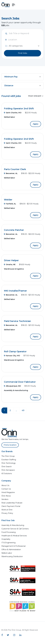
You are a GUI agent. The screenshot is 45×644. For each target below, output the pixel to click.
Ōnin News (6, 496)
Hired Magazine (8, 492)
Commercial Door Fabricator (20, 382)
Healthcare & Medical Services (14, 536)
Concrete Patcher (14, 230)
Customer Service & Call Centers (15, 529)
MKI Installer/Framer (15, 291)
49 (23, 410)
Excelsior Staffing (9, 460)
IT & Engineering (8, 543)
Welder (8, 200)
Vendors (5, 499)
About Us (5, 485)
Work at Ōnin (7, 510)
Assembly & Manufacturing (13, 525)
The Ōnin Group (8, 456)
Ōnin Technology (9, 463)
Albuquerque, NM (12, 386)
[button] (14, 5)
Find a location (10, 445)
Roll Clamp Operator (15, 352)
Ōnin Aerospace (8, 470)
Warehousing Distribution (12, 556)
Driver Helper (11, 260)
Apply (36, 124)
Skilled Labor (7, 553)
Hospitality (6, 539)
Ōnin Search (7, 467)
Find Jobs (22, 53)
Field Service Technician (17, 321)
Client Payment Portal (11, 506)
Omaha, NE (10, 264)
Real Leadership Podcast (12, 503)
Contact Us (6, 489)
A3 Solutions (7, 473)
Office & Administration (11, 550)
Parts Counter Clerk (15, 169)
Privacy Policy (7, 513)
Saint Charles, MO (13, 113)
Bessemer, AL (11, 173)
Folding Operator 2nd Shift (19, 109)
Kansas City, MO (12, 356)
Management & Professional (13, 546)
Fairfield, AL (10, 204)
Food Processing (9, 532)
